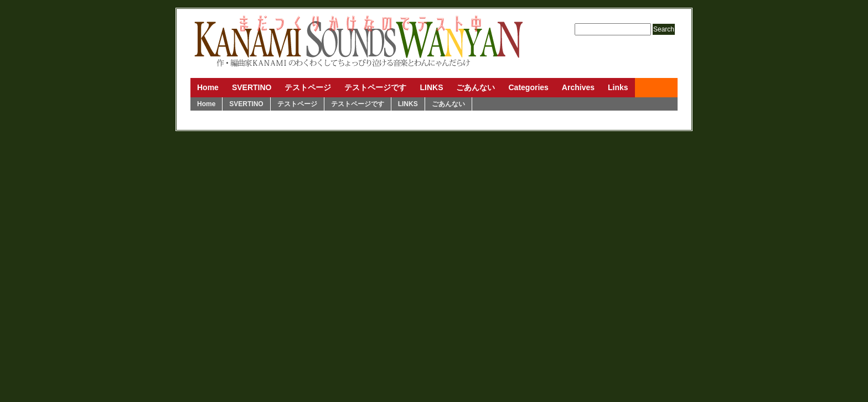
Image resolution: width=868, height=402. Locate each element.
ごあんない (476, 87)
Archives (578, 87)
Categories (528, 87)
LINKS (431, 87)
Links (618, 87)
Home (208, 87)
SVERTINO (252, 87)
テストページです (375, 87)
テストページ (308, 87)
